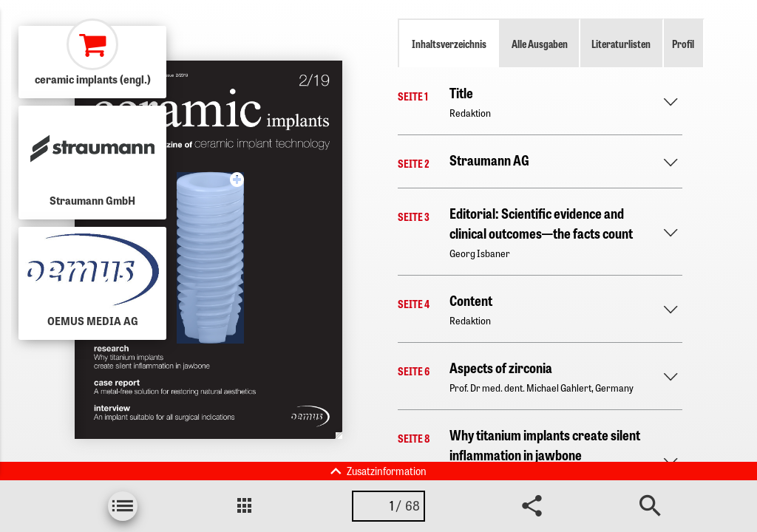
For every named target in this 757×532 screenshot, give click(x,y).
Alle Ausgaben (540, 44)
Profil (683, 44)
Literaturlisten (621, 44)
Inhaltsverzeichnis (449, 44)
